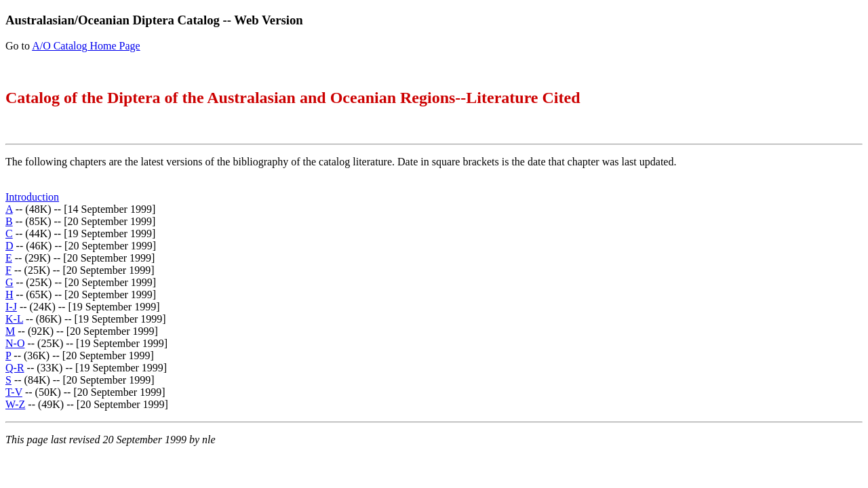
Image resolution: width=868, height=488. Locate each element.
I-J (11, 307)
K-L (14, 319)
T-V (14, 392)
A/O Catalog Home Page (86, 46)
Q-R (15, 368)
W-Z (15, 404)
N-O (15, 343)
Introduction (32, 197)
